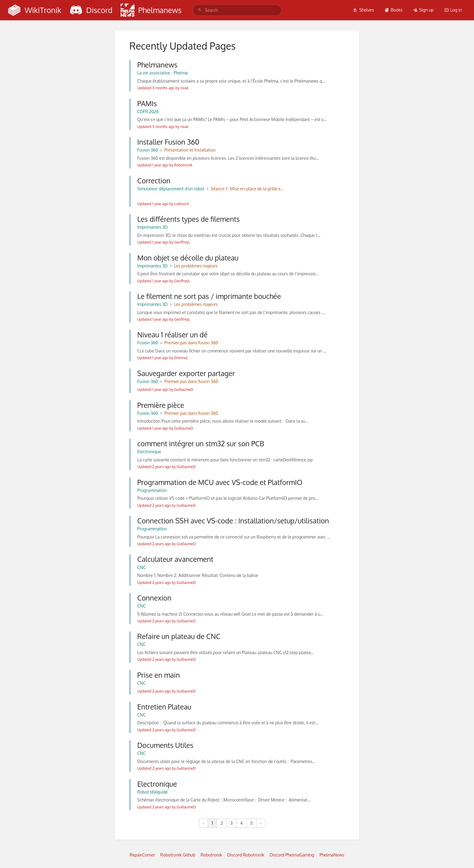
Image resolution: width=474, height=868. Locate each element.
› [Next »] (261, 823)
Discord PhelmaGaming (292, 855)
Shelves (364, 10)
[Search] (200, 10)
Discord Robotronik (246, 855)
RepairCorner (142, 855)
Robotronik (211, 855)
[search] (237, 10)
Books (393, 10)
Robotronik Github (178, 855)
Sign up (423, 10)
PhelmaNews (332, 855)
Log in (453, 10)
